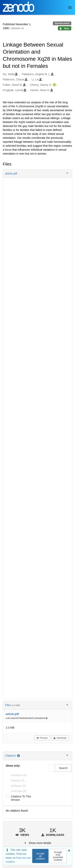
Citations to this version (21, 798)
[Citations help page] (19, 756)
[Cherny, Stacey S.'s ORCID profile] (54, 85)
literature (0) (19, 775)
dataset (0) (18, 780)
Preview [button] (42, 738)
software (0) (18, 786)
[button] (37, 174)
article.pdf (12, 714)
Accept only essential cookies (58, 856)
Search (63, 768)
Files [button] (37, 705)
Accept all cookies (40, 856)
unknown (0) (19, 791)
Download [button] (60, 738)
